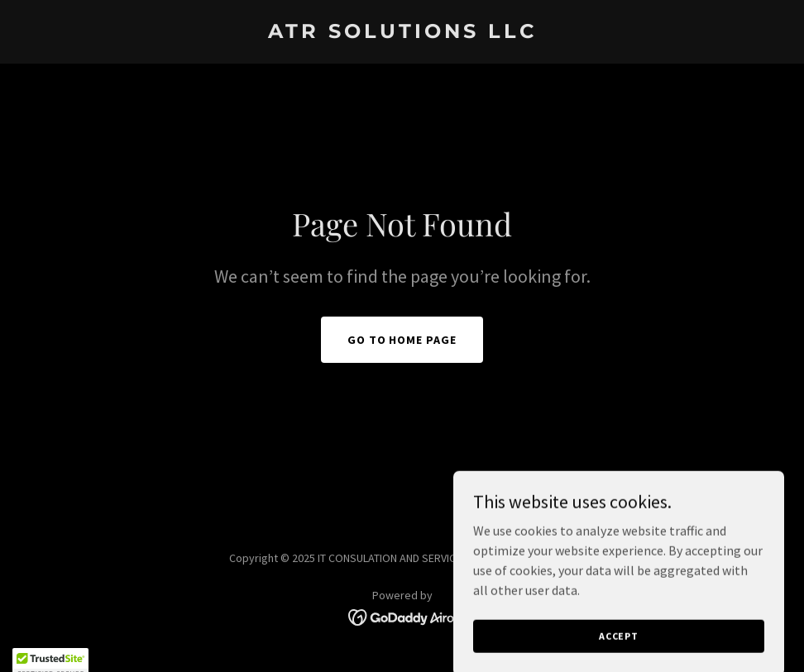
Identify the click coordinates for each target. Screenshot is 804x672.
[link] (402, 33)
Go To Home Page (402, 340)
